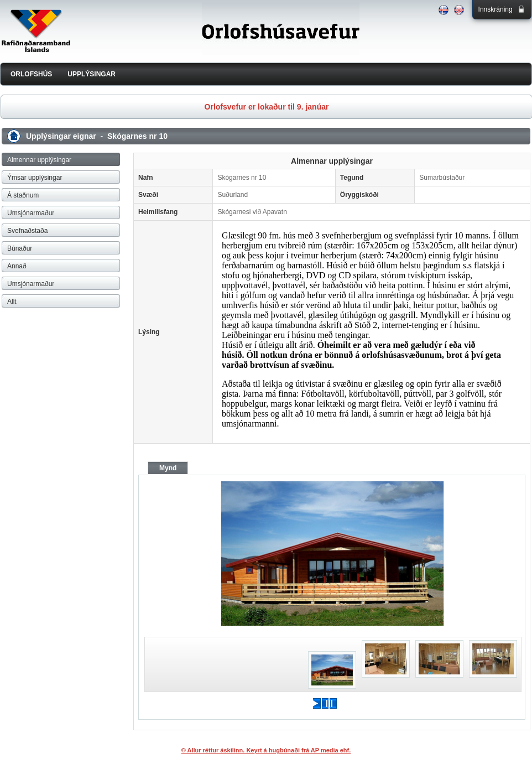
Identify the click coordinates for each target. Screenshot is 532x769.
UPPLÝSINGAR (92, 74)
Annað (17, 266)
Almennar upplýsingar (39, 160)
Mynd (168, 468)
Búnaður (20, 248)
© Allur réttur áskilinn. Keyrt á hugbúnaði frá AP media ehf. (266, 750)
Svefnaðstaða (27, 231)
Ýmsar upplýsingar (35, 178)
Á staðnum (23, 195)
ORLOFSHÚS (31, 74)
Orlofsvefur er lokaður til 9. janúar (267, 107)
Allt (12, 302)
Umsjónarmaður (31, 213)
